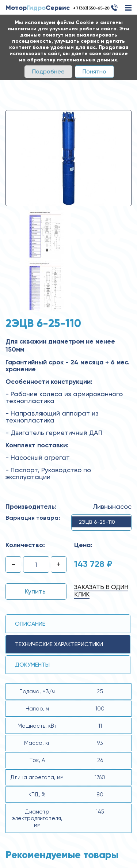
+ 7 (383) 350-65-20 (91, 8)
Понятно (94, 71)
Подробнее (48, 71)
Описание (30, 624)
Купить (35, 591)
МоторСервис (38, 8)
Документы (32, 665)
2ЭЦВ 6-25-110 (97, 522)
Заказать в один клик (101, 591)
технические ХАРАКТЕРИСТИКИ (59, 644)
